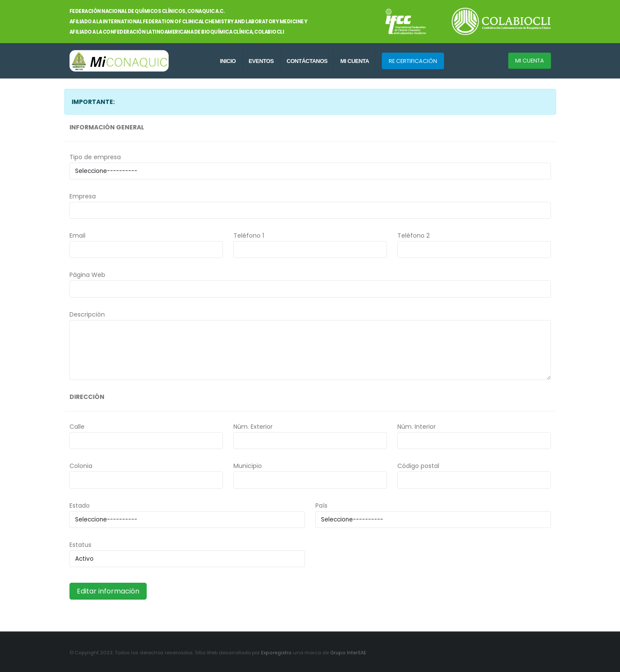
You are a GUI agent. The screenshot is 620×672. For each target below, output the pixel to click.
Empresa (83, 196)
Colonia (81, 466)
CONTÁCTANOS (307, 61)
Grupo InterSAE (348, 653)
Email (77, 236)
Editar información (108, 591)
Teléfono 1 (249, 236)
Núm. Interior (417, 427)
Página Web (87, 275)
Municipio (248, 466)
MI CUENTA (355, 61)
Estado (80, 506)
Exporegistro (277, 653)
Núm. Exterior (253, 427)
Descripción (87, 314)
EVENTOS (261, 61)
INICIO (228, 61)
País (321, 506)
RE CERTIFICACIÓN (413, 61)
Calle (77, 427)
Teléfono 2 (414, 236)
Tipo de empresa (95, 157)
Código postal (418, 466)
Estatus (80, 545)
